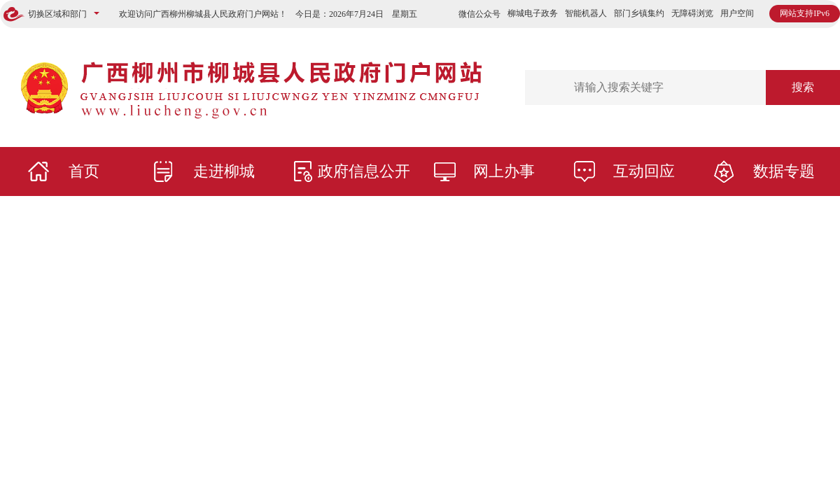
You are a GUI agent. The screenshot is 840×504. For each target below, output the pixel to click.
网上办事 (504, 171)
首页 (84, 171)
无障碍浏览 (692, 13)
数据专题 (784, 171)
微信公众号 (479, 14)
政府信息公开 (364, 171)
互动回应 (644, 171)
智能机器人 (586, 13)
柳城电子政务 (533, 13)
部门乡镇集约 (639, 13)
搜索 (803, 87)
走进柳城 (224, 171)
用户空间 (737, 13)
